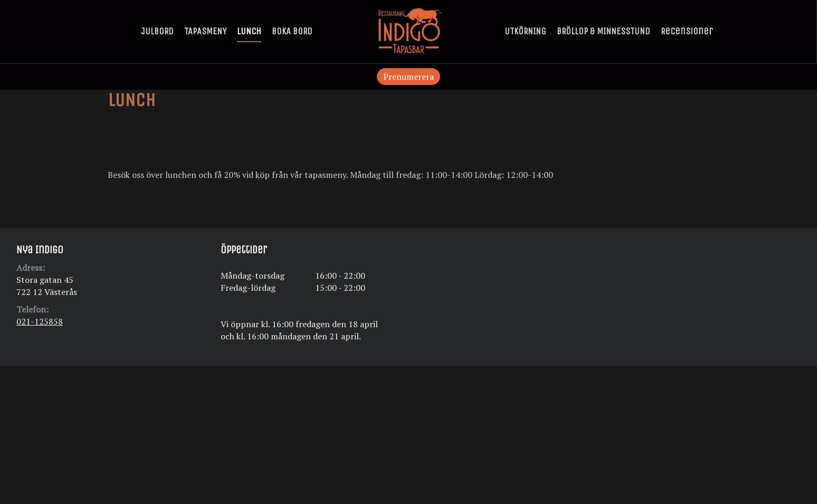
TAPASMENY (205, 31)
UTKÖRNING (525, 31)
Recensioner (687, 31)
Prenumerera (408, 77)
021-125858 (40, 321)
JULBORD (157, 31)
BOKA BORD (292, 31)
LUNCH (249, 31)
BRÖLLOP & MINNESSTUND (604, 31)
